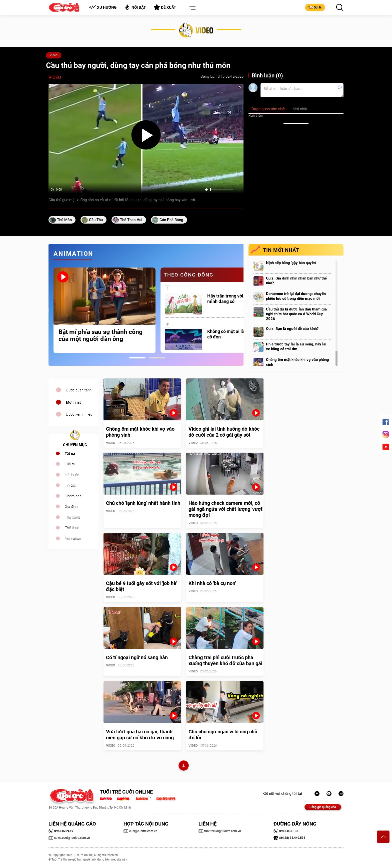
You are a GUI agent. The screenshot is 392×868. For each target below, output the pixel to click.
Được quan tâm (78, 390)
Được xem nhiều (79, 414)
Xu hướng (103, 7)
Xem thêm (256, 116)
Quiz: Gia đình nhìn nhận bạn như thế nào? (296, 281)
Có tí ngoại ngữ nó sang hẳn (137, 657)
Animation (73, 539)
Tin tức (70, 485)
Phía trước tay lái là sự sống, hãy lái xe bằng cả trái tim (296, 347)
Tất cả (70, 454)
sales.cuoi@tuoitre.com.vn (69, 838)
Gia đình (71, 507)
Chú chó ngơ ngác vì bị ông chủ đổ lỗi (223, 735)
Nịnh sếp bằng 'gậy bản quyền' (291, 263)
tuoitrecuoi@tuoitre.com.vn (220, 831)
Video (54, 55)
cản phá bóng (171, 220)
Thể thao (72, 528)
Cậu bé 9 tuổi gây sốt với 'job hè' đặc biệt (141, 586)
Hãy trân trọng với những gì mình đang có (234, 299)
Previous (47, 310)
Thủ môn (64, 220)
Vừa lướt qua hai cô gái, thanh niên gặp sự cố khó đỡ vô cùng (140, 735)
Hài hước (72, 475)
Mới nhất (73, 402)
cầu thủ (96, 220)
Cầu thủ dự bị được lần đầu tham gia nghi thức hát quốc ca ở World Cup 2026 (296, 314)
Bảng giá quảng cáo (323, 807)
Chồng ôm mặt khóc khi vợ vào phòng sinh (297, 362)
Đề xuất (165, 7)
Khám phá (73, 496)
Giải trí (70, 464)
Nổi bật (135, 7)
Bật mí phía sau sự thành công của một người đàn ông (100, 335)
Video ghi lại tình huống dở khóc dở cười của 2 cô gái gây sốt (224, 432)
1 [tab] (137, 358)
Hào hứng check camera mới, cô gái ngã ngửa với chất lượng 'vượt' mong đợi (226, 509)
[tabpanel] (104, 310)
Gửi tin (315, 7)
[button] (191, 8)
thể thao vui (131, 220)
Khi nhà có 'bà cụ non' (212, 583)
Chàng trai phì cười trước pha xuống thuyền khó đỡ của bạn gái (225, 660)
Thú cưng (72, 517)
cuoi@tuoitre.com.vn (140, 831)
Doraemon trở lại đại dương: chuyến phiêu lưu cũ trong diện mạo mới (296, 296)
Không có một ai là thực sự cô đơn (234, 334)
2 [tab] (157, 358)
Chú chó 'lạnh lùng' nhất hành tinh (143, 503)
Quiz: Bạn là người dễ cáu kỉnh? (292, 329)
